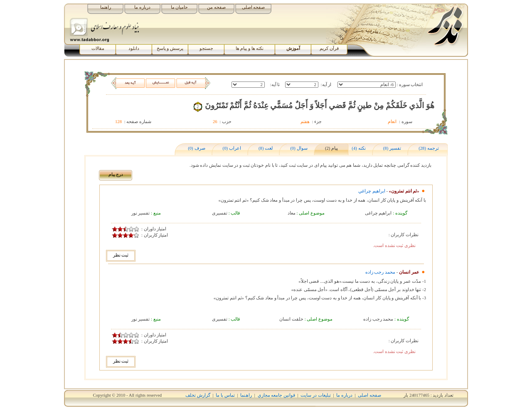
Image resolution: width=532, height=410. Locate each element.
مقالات (98, 48)
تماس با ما (225, 395)
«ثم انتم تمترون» (404, 191)
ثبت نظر (121, 255)
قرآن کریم (329, 48)
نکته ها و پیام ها (250, 48)
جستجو (206, 48)
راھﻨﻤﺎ (246, 395)
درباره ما (142, 7)
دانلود (134, 48)
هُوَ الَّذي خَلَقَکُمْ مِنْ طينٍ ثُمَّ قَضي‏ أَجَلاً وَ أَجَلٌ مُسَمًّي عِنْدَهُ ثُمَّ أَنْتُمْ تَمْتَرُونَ (320, 105)
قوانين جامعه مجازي (276, 395)
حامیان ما (180, 7)
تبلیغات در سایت (315, 395)
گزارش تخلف (198, 395)
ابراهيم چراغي (372, 191)
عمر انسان (409, 272)
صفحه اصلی (254, 7)
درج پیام (116, 174)
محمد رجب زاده (380, 272)
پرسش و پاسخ (170, 48)
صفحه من (216, 7)
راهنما (106, 7)
